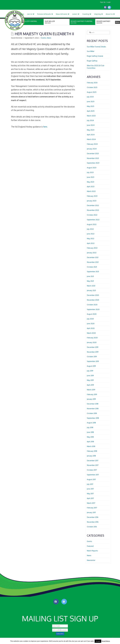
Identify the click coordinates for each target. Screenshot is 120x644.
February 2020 (92, 338)
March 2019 (91, 390)
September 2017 (93, 475)
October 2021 (92, 267)
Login (109, 2)
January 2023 (92, 201)
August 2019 (91, 366)
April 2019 (90, 385)
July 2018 (90, 427)
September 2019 (93, 361)
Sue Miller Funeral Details (96, 47)
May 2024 (91, 130)
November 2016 (93, 522)
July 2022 (90, 229)
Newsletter (91, 560)
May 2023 (90, 182)
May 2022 (91, 239)
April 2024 (91, 135)
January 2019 (91, 399)
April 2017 (90, 498)
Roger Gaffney (92, 61)
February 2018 (92, 451)
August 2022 (92, 224)
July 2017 (90, 484)
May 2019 (90, 380)
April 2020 (91, 328)
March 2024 (91, 139)
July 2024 (90, 120)
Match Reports (92, 551)
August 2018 (91, 423)
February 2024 (92, 144)
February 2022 (92, 248)
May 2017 (90, 494)
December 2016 (93, 517)
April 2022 (91, 243)
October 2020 (92, 305)
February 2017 (92, 508)
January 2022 (92, 253)
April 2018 (90, 442)
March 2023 (91, 191)
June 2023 (91, 177)
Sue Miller (91, 51)
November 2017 (93, 465)
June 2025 (91, 102)
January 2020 (92, 342)
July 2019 (90, 371)
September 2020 (93, 309)
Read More (106, 641)
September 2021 (93, 272)
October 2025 (92, 87)
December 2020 (93, 295)
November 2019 (93, 352)
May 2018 (90, 437)
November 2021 (93, 262)
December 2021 (93, 257)
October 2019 (92, 357)
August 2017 (91, 479)
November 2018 (93, 409)
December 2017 (93, 461)
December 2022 (93, 205)
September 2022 (93, 220)
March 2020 (91, 333)
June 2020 (91, 324)
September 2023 (93, 163)
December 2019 (93, 347)
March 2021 (91, 286)
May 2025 (91, 106)
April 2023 (91, 187)
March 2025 (91, 116)
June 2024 (91, 125)
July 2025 (90, 97)
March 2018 (91, 446)
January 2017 (91, 512)
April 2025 (91, 111)
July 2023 (90, 172)
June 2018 (90, 432)
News (49, 38)
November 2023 (93, 158)
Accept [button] (98, 641)
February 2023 (92, 196)
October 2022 (92, 215)
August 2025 (92, 92)
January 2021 (91, 290)
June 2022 (91, 234)
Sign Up (103, 2)
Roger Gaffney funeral (95, 56)
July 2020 (90, 319)
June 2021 (90, 276)
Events (43, 38)
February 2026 (92, 83)
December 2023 (93, 154)
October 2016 (92, 527)
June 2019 (90, 376)
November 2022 (93, 210)
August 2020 (92, 314)
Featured (90, 546)
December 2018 (93, 404)
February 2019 (92, 394)
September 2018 (93, 418)
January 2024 (92, 149)
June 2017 (90, 489)
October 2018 (92, 413)
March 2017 (91, 503)
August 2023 (92, 168)
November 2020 (93, 300)
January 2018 (91, 456)
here (45, 127)
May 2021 (90, 281)
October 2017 (92, 470)
